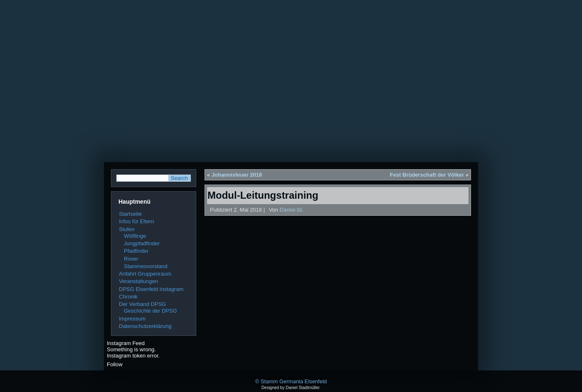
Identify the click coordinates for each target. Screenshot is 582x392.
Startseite (130, 214)
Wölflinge (135, 236)
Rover (131, 259)
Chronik (128, 297)
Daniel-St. (292, 210)
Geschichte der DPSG (150, 311)
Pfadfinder (136, 251)
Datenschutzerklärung (145, 326)
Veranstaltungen (138, 281)
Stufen (127, 229)
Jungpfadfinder (142, 243)
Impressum (132, 319)
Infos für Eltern (137, 221)
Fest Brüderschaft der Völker (427, 175)
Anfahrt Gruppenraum (145, 274)
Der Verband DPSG (142, 304)
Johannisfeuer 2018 (237, 175)
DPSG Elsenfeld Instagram (151, 289)
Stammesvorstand (146, 266)
